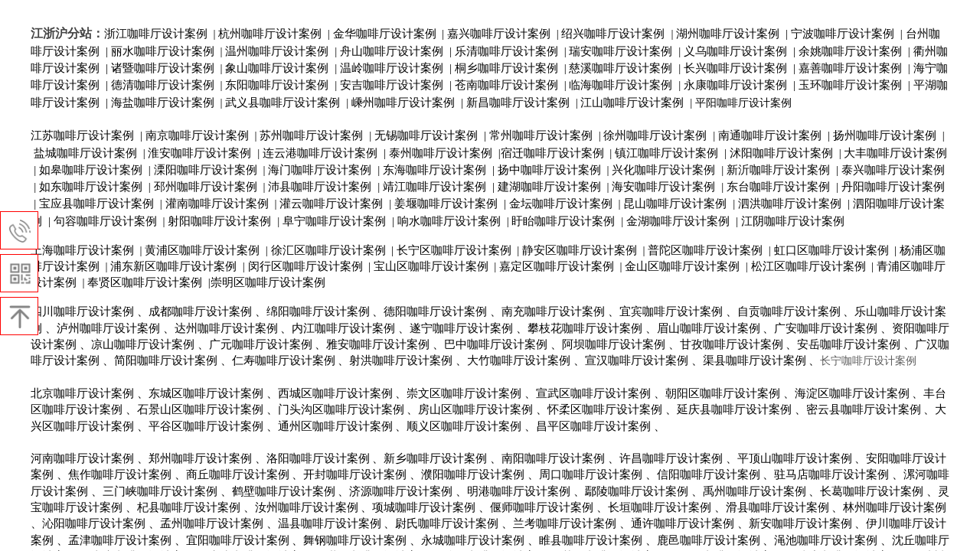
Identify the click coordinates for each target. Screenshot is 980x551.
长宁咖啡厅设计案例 (868, 361)
